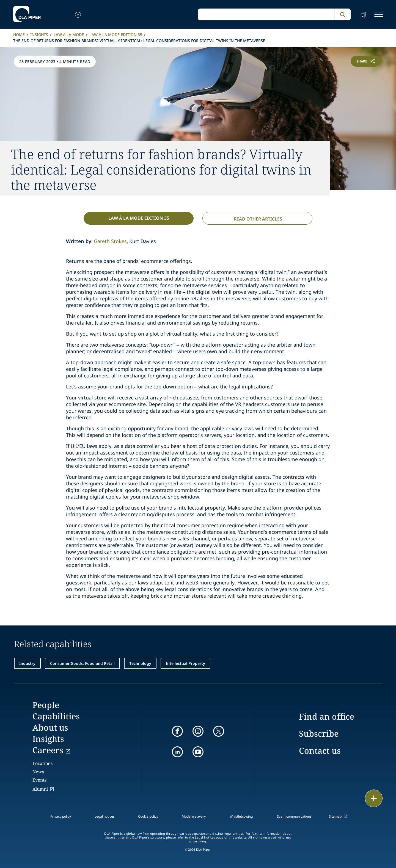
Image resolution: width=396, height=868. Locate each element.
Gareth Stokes (110, 241)
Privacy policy (61, 816)
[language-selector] (78, 15)
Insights (39, 35)
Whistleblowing (241, 816)
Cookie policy (148, 816)
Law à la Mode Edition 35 (116, 35)
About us (50, 727)
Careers (48, 750)
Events (39, 780)
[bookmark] (363, 14)
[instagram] (198, 731)
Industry (27, 663)
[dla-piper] (27, 14)
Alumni (40, 789)
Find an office (327, 716)
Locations (42, 763)
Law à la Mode (69, 35)
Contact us (320, 751)
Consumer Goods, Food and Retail (82, 663)
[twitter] (219, 731)
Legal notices (105, 816)
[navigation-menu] (379, 14)
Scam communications (294, 816)
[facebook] (177, 731)
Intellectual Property (185, 663)
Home (19, 35)
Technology (140, 663)
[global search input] (266, 15)
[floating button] (374, 798)
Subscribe (319, 734)
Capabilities (56, 716)
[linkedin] (177, 752)
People (46, 705)
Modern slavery (194, 816)
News (38, 772)
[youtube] (198, 752)
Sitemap (335, 816)
